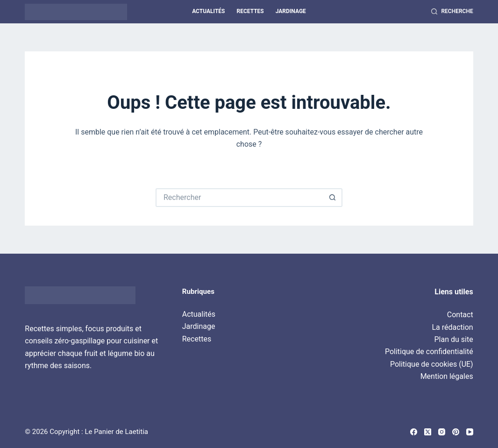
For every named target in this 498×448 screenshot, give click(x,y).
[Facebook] (414, 432)
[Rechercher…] (240, 198)
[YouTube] (470, 432)
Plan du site (454, 339)
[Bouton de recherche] (333, 198)
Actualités (208, 11)
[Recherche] (452, 12)
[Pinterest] (456, 432)
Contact (460, 315)
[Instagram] (442, 432)
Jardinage (291, 11)
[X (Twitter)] (428, 432)
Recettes (250, 11)
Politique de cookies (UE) (432, 364)
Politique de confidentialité (429, 352)
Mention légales (447, 376)
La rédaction (452, 327)
